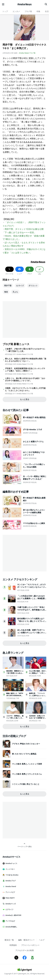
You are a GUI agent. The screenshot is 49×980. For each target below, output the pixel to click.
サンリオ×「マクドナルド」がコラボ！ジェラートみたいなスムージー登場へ (31, 587)
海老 (6, 292)
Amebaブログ (10, 881)
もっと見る (25, 399)
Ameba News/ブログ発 (27, 53)
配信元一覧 (9, 940)
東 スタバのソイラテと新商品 (24, 754)
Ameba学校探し (11, 927)
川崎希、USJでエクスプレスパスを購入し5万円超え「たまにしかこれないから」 (25, 389)
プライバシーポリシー (30, 945)
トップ (5, 11)
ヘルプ (42, 940)
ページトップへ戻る (25, 845)
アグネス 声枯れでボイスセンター (26, 744)
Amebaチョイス (11, 863)
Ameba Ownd (10, 886)
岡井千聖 (8, 286)
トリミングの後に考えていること (26, 784)
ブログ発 (28, 11)
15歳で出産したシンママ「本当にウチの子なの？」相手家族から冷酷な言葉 (31, 610)
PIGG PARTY (10, 898)
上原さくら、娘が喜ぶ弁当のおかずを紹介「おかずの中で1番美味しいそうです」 (25, 379)
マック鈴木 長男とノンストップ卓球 (27, 764)
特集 (38, 11)
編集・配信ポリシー (26, 940)
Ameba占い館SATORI (13, 915)
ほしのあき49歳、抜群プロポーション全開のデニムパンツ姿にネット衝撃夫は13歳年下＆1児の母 (31, 632)
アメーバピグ (10, 892)
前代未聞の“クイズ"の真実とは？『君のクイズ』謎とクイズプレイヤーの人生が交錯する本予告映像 (31, 621)
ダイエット (33, 286)
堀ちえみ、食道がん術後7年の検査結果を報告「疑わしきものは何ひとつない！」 (26, 360)
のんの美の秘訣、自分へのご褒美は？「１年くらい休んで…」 (38, 673)
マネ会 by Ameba (11, 875)
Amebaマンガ (10, 904)
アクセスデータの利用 (25, 950)
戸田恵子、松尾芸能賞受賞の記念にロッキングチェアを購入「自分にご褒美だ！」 (25, 370)
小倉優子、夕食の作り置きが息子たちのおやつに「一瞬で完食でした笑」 (25, 350)
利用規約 (13, 945)
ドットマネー (10, 869)
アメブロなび (10, 921)
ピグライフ (9, 909)
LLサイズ (20, 286)
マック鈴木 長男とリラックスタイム (27, 774)
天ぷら (15, 292)
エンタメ (16, 11)
